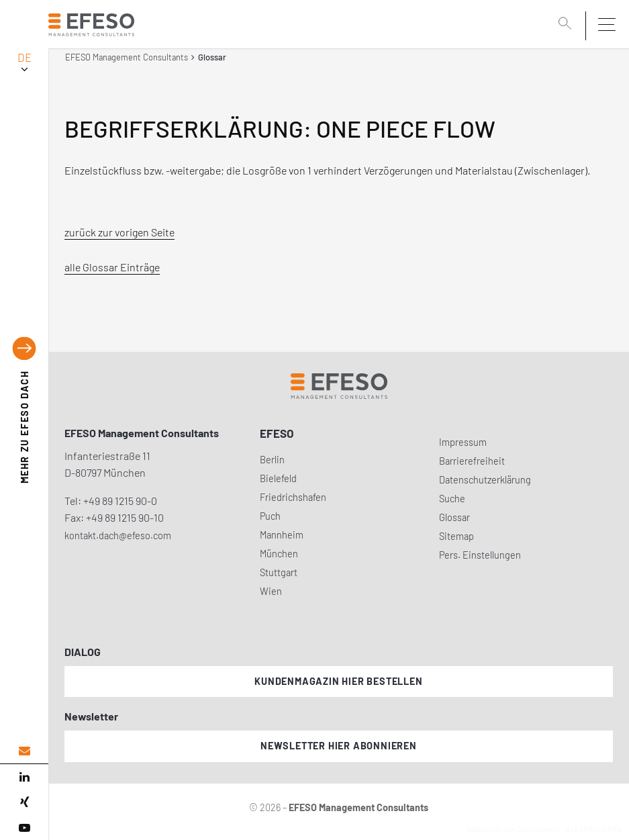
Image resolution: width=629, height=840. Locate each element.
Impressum (463, 442)
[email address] (24, 751)
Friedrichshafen (293, 497)
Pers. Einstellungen (480, 555)
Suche (452, 499)
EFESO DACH (25, 427)
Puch (270, 516)
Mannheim (282, 535)
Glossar (454, 517)
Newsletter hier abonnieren (339, 746)
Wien (271, 591)
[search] (567, 25)
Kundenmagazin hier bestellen (338, 681)
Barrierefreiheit (472, 461)
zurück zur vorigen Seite (119, 232)
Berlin (272, 460)
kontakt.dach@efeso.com (118, 535)
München (279, 554)
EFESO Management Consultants (127, 57)
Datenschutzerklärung (485, 480)
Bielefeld (278, 478)
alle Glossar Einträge (112, 267)
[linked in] (24, 777)
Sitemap (456, 536)
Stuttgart (279, 572)
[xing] (24, 802)
